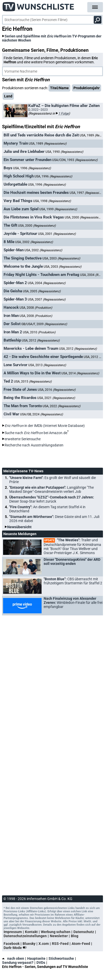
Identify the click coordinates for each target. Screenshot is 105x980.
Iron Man (11, 316)
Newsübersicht (19, 527)
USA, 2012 (41, 341)
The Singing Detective (23, 258)
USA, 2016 (57, 390)
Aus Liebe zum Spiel (21, 209)
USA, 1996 (32, 168)
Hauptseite (36, 958)
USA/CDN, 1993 (75, 160)
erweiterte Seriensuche (23, 439)
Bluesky (29, 944)
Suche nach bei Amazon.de (36, 433)
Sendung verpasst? (18, 963)
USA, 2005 (42, 291)
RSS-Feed (60, 944)
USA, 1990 (64, 152)
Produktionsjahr (87, 88)
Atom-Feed (81, 944)
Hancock (11, 307)
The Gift (10, 225)
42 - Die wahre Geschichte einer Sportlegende (43, 357)
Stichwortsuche (61, 958)
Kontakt (31, 932)
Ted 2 (8, 381)
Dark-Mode (16, 948)
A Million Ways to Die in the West (32, 373)
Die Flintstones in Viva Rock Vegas (34, 217)
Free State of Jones (20, 389)
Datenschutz (84, 932)
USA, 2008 (36, 308)
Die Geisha (13, 291)
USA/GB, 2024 (41, 414)
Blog (75, 936)
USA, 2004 (47, 283)
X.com (44, 944)
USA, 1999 (58, 209)
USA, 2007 (47, 299)
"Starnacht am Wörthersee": (54, 519)
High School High (19, 176)
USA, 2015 (33, 382)
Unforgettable (15, 184)
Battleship (12, 340)
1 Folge (64, 113)
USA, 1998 (52, 201)
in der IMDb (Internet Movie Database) (45, 426)
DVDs (41, 963)
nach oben (13, 958)
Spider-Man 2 (15, 283)
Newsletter (59, 936)
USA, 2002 (34, 242)
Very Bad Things (18, 201)
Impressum (13, 932)
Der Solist (12, 324)
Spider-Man (14, 250)
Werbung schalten (56, 932)
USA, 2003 (61, 258)
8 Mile (9, 242)
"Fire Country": (47, 509)
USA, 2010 (39, 332)
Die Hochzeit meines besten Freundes (36, 193)
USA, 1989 (48, 144)
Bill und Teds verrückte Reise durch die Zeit (41, 135)
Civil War (11, 414)
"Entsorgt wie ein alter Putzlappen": (51, 489)
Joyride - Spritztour (20, 234)
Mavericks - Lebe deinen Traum (31, 348)
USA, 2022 (61, 406)
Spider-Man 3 (15, 299)
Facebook (12, 944)
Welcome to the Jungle (23, 266)
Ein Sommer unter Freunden (27, 160)
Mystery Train (16, 143)
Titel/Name (59, 88)
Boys (8, 168)
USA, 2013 (47, 365)
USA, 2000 (84, 217)
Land (8, 96)
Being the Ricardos (20, 398)
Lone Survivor (16, 365)
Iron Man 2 (13, 332)
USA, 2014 (80, 373)
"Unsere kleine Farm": (52, 480)
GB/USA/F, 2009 (44, 324)
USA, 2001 (57, 234)
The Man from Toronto (23, 406)
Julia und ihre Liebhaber (24, 152)
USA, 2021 (56, 398)
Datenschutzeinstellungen (25, 936)
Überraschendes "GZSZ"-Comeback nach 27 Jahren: (52, 499)
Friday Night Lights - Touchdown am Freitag (41, 275)
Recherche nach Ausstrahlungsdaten (34, 445)
